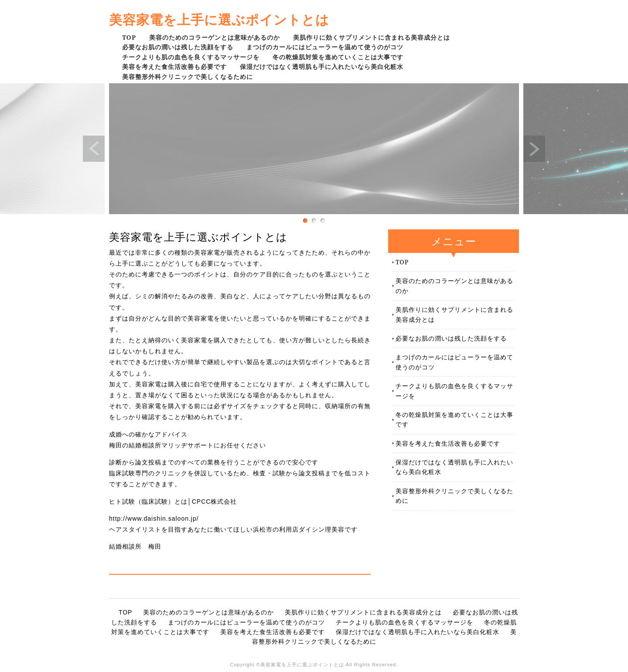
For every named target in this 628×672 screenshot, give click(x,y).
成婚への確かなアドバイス (148, 434)
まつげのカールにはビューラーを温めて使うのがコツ (325, 47)
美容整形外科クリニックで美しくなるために (188, 77)
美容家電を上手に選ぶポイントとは (219, 19)
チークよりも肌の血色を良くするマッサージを (191, 57)
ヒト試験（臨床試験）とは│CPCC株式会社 (173, 501)
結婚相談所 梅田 (135, 546)
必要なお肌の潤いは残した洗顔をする (178, 47)
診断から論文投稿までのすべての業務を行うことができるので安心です (214, 462)
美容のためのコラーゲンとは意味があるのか (215, 37)
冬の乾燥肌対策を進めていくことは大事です (338, 57)
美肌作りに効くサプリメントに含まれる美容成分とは (372, 37)
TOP (129, 37)
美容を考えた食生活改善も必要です (174, 67)
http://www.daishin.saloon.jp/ (154, 518)
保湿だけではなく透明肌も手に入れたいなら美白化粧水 (322, 67)
